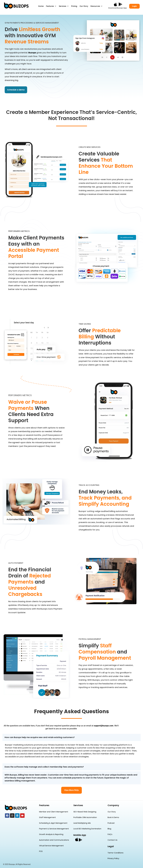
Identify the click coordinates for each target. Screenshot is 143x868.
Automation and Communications (54, 840)
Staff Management (47, 817)
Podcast (111, 823)
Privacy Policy (113, 858)
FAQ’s (110, 834)
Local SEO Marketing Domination (87, 829)
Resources (97, 6)
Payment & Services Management (54, 829)
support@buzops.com (104, 726)
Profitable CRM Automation (85, 817)
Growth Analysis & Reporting (51, 834)
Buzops (32, 53)
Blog (109, 829)
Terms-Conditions (115, 853)
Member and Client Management (54, 812)
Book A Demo (113, 817)
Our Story (84, 6)
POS (41, 851)
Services (64, 6)
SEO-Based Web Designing (85, 812)
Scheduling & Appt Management (53, 823)
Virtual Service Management (51, 846)
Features (51, 6)
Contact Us (112, 840)
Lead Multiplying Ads (82, 823)
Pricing (74, 6)
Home (41, 6)
